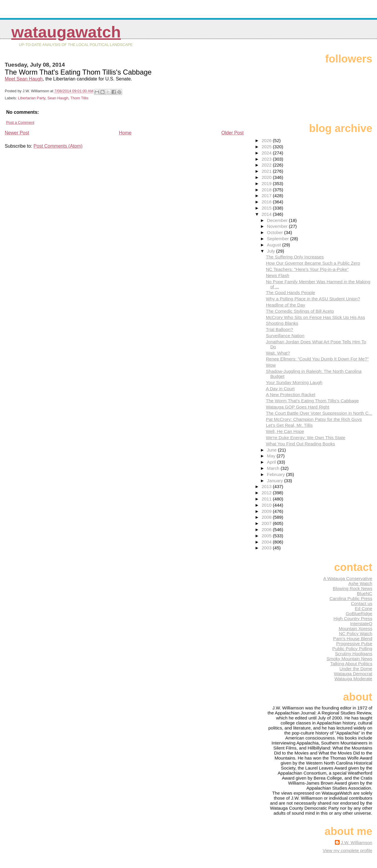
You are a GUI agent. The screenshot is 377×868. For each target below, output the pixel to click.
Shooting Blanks (282, 323)
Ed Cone (364, 608)
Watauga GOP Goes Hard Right (298, 407)
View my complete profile (347, 850)
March (274, 468)
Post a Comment (20, 122)
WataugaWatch (66, 32)
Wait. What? (278, 353)
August (275, 245)
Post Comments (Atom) (58, 146)
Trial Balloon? (280, 329)
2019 (267, 183)
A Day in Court (280, 389)
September (278, 239)
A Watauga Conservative (348, 578)
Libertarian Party (32, 98)
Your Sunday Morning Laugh (294, 382)
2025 (267, 147)
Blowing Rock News (353, 588)
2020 (267, 177)
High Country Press (353, 619)
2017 (267, 196)
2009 (267, 511)
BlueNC (365, 593)
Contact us (362, 603)
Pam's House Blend (353, 639)
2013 (267, 486)
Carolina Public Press (351, 598)
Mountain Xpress (355, 629)
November (278, 226)
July (271, 251)
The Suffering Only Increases (295, 257)
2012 (267, 493)
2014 (267, 214)
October (275, 232)
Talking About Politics (351, 664)
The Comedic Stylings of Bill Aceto (300, 311)
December (278, 220)
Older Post (233, 133)
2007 (267, 523)
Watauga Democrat (353, 674)
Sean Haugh (58, 98)
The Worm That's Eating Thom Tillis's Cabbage (312, 401)
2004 (267, 542)
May (272, 456)
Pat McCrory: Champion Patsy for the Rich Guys (314, 419)
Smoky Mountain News (349, 659)
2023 (267, 159)
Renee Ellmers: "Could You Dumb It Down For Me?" (317, 359)
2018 (267, 190)
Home (125, 133)
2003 (267, 548)
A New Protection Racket (291, 395)
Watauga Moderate (353, 679)
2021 (267, 171)
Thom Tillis (79, 98)
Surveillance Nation (285, 336)
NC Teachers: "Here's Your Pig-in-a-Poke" (307, 269)
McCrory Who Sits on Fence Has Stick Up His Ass (316, 317)
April (272, 462)
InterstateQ (361, 624)
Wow (271, 365)
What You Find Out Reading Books (301, 444)
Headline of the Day (286, 305)
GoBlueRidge (359, 613)
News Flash (278, 275)
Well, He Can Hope (285, 431)
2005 (267, 536)
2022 (267, 165)
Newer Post (17, 133)
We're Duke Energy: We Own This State (306, 438)
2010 (267, 505)
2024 (267, 153)
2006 (267, 529)
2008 (267, 517)
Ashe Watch (360, 583)
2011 (267, 499)
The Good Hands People (291, 293)
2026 (267, 140)
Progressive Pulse (354, 644)
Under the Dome (356, 669)
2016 (267, 202)
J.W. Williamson (357, 843)
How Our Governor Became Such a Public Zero (313, 263)
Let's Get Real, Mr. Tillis (289, 425)
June (272, 450)
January (275, 481)
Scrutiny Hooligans (354, 654)
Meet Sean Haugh (24, 79)
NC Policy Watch (356, 634)
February (276, 474)
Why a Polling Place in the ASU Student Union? (313, 299)
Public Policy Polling (352, 649)
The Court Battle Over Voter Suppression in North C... (319, 413)
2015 (267, 208)
